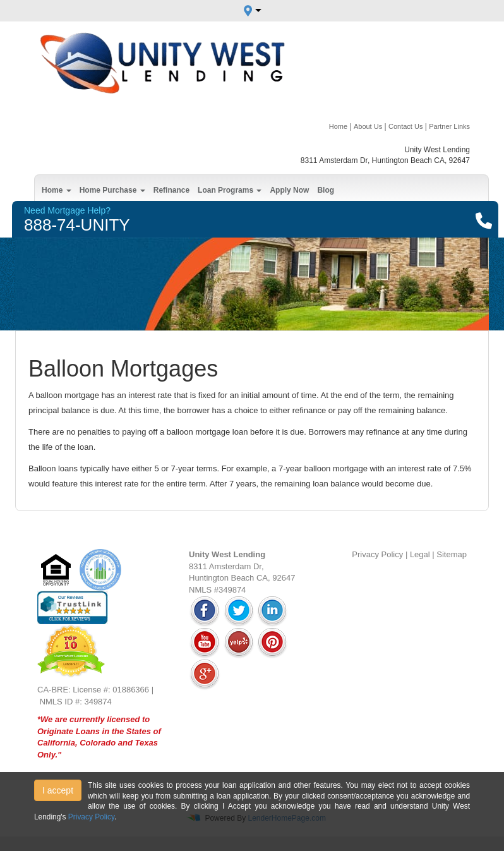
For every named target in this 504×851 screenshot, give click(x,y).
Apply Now (289, 190)
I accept (58, 790)
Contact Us (405, 126)
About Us (368, 126)
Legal (420, 554)
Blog (326, 190)
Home (338, 126)
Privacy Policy (377, 554)
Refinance (171, 190)
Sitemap (452, 554)
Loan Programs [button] (230, 190)
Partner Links (449, 126)
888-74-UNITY (77, 225)
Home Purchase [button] (112, 190)
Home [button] (57, 190)
